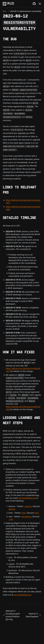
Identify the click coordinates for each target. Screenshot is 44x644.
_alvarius (28, 506)
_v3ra (11, 519)
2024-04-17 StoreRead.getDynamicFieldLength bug (11, 615)
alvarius (12, 509)
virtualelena (26, 517)
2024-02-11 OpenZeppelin (33, 615)
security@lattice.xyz (27, 498)
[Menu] (40, 4)
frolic (24, 513)
